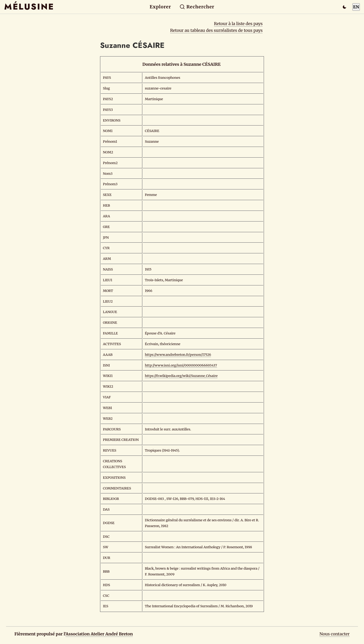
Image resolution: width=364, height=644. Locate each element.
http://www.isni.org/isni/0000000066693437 (181, 365)
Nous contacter (335, 634)
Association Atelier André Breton (99, 634)
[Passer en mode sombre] (344, 7)
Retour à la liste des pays (238, 24)
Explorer (160, 7)
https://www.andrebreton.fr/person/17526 (178, 355)
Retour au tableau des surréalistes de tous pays (216, 30)
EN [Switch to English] (356, 7)
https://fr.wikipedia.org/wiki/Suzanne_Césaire (181, 376)
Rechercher (197, 7)
